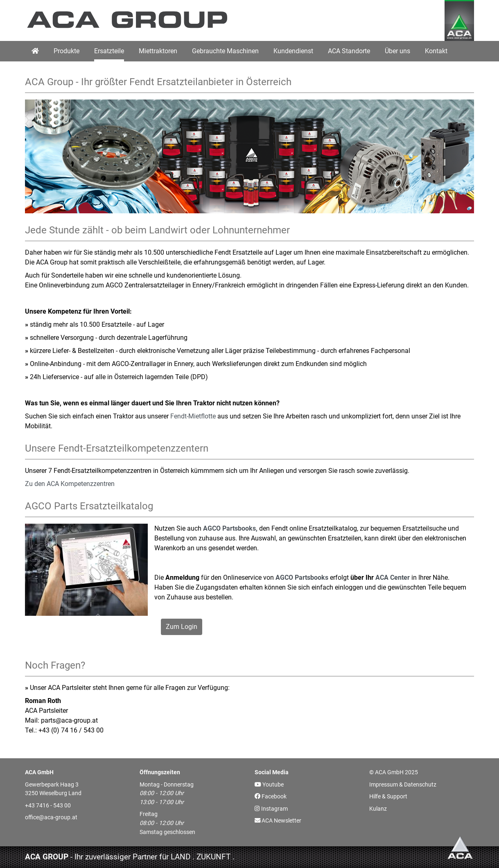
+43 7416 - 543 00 (48, 806)
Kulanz (378, 809)
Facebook (271, 797)
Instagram (271, 809)
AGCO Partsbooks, (230, 528)
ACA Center (393, 578)
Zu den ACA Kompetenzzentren (70, 484)
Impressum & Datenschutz (403, 785)
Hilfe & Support (388, 797)
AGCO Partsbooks (302, 578)
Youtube (269, 785)
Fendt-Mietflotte (193, 416)
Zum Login (182, 627)
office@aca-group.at (51, 817)
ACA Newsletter (278, 821)
